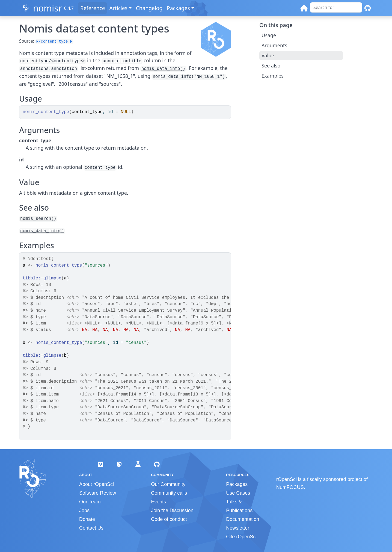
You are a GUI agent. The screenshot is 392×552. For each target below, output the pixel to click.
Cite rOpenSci (241, 537)
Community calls (169, 493)
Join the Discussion (172, 510)
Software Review (98, 493)
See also (271, 66)
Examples (273, 76)
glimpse (52, 278)
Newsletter (238, 528)
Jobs (84, 510)
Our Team (90, 502)
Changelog (149, 8)
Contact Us (91, 528)
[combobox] (336, 7)
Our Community (168, 484)
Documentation (243, 519)
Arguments (274, 45)
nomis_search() (38, 219)
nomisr (47, 8)
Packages (178, 8)
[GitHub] (368, 8)
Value (268, 55)
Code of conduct (169, 519)
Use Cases (238, 493)
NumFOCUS (290, 487)
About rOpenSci (96, 484)
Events (158, 502)
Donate (87, 519)
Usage (269, 35)
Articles (118, 8)
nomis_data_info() (163, 69)
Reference (93, 8)
